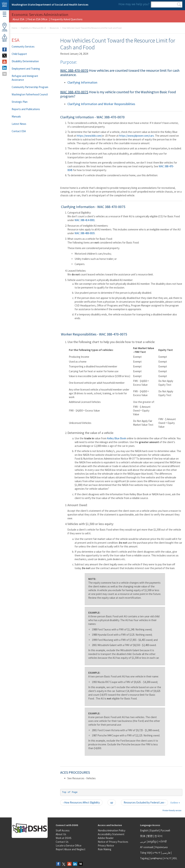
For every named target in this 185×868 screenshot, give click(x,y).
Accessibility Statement (111, 834)
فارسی (166, 853)
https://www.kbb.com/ (89, 136)
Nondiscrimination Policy (112, 830)
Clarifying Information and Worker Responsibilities (101, 104)
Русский (165, 830)
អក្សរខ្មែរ (152, 842)
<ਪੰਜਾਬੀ (163, 842)
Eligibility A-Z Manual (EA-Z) (33, 28)
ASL (175, 858)
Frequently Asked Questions (67, 19)
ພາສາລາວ (156, 858)
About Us (61, 834)
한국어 (158, 836)
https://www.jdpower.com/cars (137, 136)
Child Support (19, 54)
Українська (161, 847)
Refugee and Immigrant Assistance (25, 78)
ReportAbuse (4, 38)
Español (154, 830)
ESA (16, 40)
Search (179, 4)
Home (14, 28)
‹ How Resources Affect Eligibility (81, 802)
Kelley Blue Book (117, 438)
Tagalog (144, 858)
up (112, 802)
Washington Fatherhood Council (30, 94)
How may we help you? (134, 4)
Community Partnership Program (30, 87)
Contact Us (62, 842)
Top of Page (70, 792)
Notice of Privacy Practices (113, 842)
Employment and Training (26, 69)
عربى (143, 842)
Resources (54, 28)
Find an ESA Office (37, 19)
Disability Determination (25, 61)
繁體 (150, 836)
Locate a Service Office (69, 845)
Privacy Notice (106, 845)
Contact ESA (19, 131)
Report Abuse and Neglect (71, 849)
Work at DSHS (64, 838)
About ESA (18, 19)
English (144, 830)
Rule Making (105, 849)
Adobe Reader (106, 838)
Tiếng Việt (146, 853)
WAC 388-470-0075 (74, 92)
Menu (4, 14)
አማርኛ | (157, 853)
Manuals (16, 116)
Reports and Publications (26, 109)
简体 (143, 836)
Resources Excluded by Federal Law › (144, 802)
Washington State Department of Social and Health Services (50, 4)
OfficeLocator (4, 27)
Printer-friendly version (172, 810)
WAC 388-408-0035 (85, 233)
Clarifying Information (82, 82)
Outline (175, 803)
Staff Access (63, 830)
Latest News (19, 124)
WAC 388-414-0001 (85, 220)
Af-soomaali (147, 847)
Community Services (23, 47)
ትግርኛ (168, 858)
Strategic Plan (20, 102)
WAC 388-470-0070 (74, 70)
